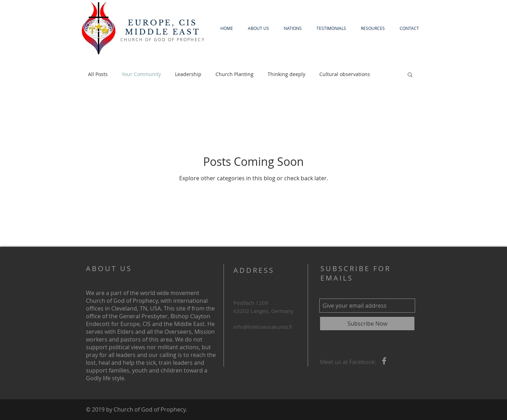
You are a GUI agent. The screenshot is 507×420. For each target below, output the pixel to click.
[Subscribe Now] (367, 324)
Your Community (141, 74)
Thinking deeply (286, 74)
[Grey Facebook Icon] (384, 361)
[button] (410, 75)
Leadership (188, 74)
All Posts (98, 74)
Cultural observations (345, 74)
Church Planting (234, 74)
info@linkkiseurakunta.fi (263, 327)
